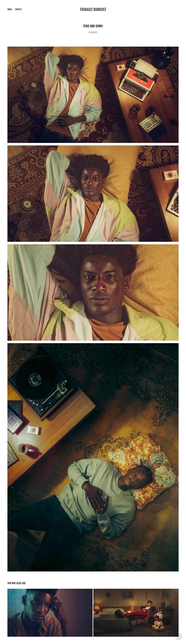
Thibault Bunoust (93, 9)
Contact (18, 9)
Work (10, 9)
